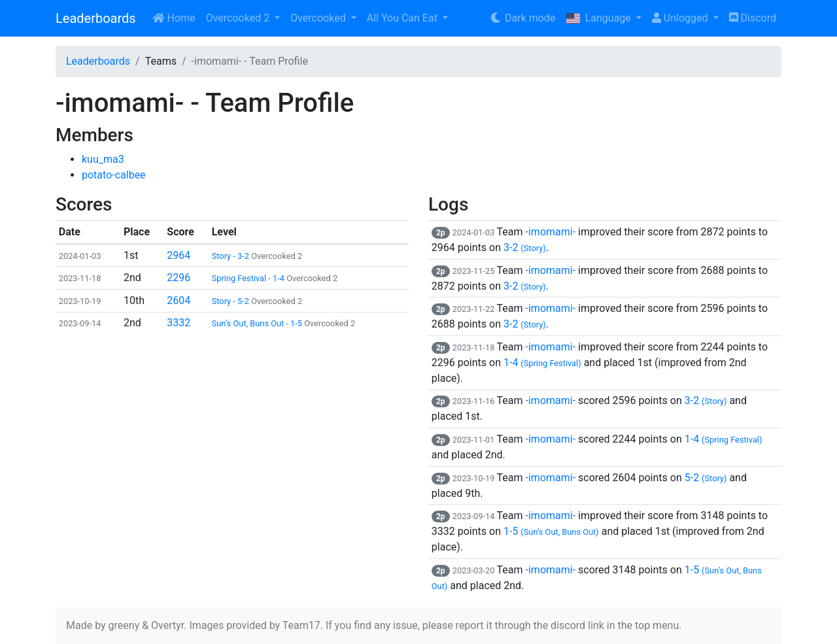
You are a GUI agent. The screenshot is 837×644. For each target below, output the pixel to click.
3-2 (525, 247)
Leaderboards (96, 18)
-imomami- (551, 232)
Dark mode (522, 18)
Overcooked (319, 18)
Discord (753, 18)
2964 (179, 255)
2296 (179, 278)
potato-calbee (114, 175)
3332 (179, 323)
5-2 (706, 478)
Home (174, 18)
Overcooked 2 (239, 18)
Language (599, 18)
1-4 (542, 363)
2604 (179, 300)
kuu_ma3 (103, 159)
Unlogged (681, 18)
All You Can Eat (403, 18)
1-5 (551, 531)
